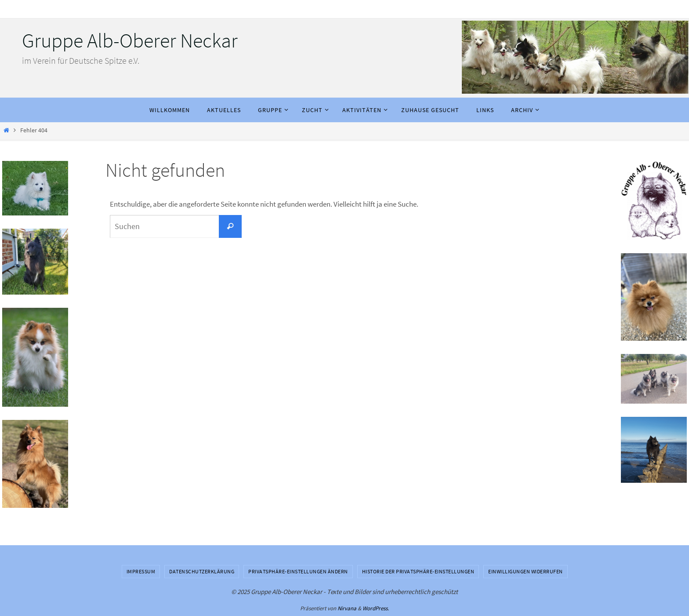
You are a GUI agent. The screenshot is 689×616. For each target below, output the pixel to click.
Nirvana (347, 608)
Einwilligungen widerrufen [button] (526, 571)
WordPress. (376, 608)
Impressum (141, 571)
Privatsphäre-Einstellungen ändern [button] (298, 571)
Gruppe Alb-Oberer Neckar (130, 40)
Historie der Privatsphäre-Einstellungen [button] (418, 571)
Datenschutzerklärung (202, 571)
